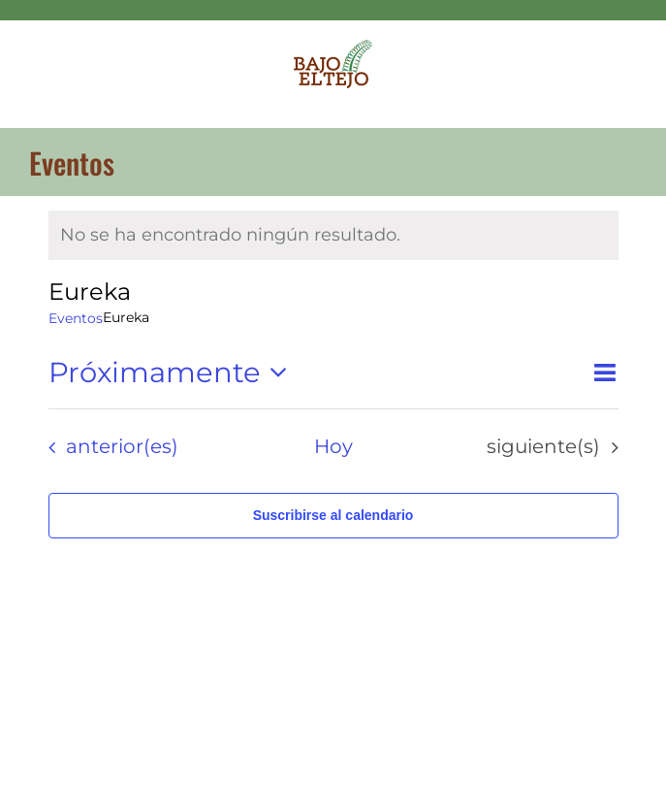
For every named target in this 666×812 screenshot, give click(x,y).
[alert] (333, 235)
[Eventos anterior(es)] (108, 447)
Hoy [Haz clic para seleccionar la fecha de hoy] (333, 446)
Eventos (76, 318)
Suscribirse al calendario (333, 515)
